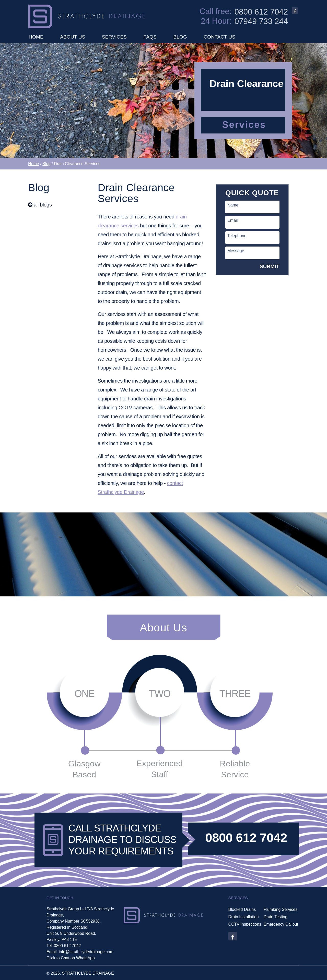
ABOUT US (73, 37)
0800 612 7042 (261, 12)
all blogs (40, 205)
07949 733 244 (261, 21)
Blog (46, 164)
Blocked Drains (242, 910)
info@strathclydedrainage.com (86, 952)
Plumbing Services (281, 910)
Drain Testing (276, 917)
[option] (163, 101)
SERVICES (114, 37)
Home (34, 164)
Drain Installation (244, 917)
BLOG (180, 37)
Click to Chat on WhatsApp (71, 958)
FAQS (150, 37)
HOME (36, 37)
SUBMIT (269, 266)
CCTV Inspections (245, 924)
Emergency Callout (281, 924)
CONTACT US (219, 37)
